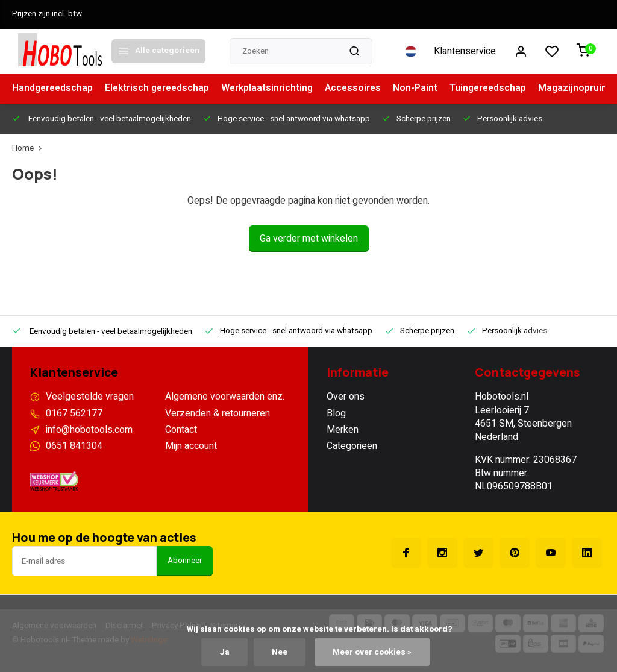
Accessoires (360, 89)
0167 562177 (74, 413)
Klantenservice (465, 51)
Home (30, 149)
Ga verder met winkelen (309, 239)
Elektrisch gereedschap (161, 89)
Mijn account (191, 446)
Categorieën (352, 446)
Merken (343, 430)
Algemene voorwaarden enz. (225, 397)
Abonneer (185, 561)
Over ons (346, 397)
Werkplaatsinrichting (273, 89)
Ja (224, 652)
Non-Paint (423, 89)
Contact (181, 430)
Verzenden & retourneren (218, 413)
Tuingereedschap (497, 89)
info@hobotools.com (89, 430)
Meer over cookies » (372, 652)
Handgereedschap (54, 89)
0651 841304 (74, 446)
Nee (280, 652)
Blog (336, 413)
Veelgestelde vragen (90, 397)
